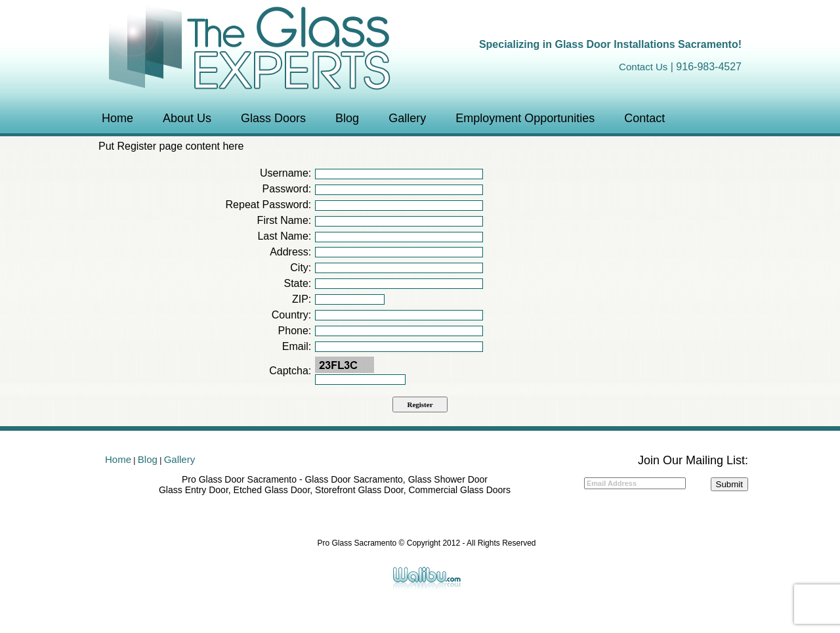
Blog (347, 118)
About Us (187, 118)
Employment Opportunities (525, 118)
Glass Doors (273, 118)
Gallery (407, 118)
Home (117, 118)
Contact (644, 118)
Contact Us (643, 67)
